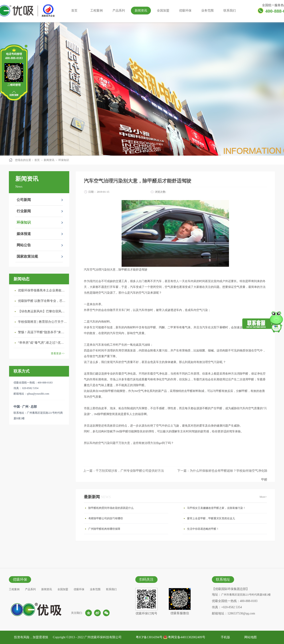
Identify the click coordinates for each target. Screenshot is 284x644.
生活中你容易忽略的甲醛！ (203, 529)
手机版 (225, 637)
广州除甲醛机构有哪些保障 (104, 529)
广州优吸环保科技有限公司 (103, 637)
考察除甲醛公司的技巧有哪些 (106, 518)
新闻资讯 (49, 160)
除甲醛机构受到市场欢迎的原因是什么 (111, 508)
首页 (74, 11)
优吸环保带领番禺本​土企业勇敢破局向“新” (42, 290)
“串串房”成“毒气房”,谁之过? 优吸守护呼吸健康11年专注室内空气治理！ (42, 343)
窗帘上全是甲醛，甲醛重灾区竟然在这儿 (211, 518)
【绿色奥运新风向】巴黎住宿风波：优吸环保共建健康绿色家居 (42, 311)
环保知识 (64, 160)
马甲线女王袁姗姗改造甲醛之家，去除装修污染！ (216, 508)
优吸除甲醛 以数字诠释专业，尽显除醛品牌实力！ (42, 301)
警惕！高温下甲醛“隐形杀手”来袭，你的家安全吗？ (42, 332)
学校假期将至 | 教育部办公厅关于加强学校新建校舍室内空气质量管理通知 (42, 322)
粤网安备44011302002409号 (186, 637)
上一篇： (124, 471)
